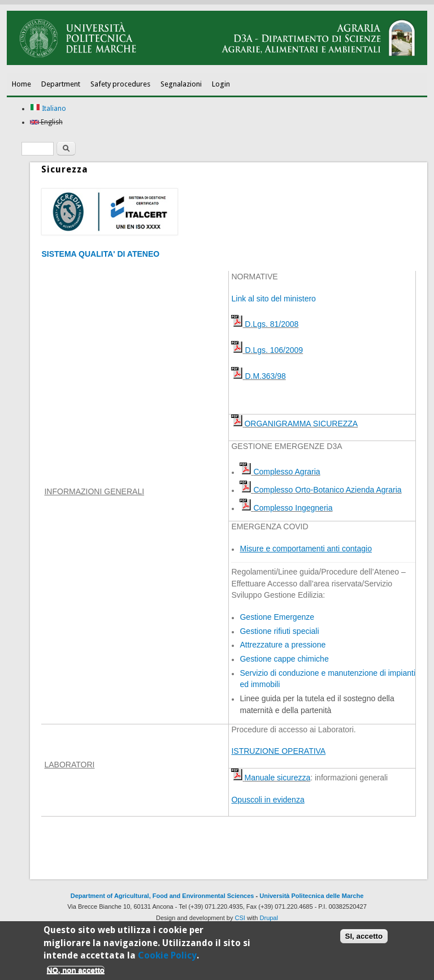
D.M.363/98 (265, 376)
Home (21, 84)
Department (61, 84)
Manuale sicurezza (277, 778)
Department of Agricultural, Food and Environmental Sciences (162, 896)
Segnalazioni (181, 84)
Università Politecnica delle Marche (311, 896)
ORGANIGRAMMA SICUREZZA (301, 424)
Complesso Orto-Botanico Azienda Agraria (327, 490)
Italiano (48, 109)
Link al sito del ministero (273, 299)
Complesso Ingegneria (293, 508)
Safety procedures (120, 84)
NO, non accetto (76, 972)
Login (221, 84)
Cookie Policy (167, 958)
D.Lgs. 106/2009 (274, 350)
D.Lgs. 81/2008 (270, 324)
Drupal (269, 918)
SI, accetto (364, 938)
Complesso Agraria (287, 472)
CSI (240, 918)
